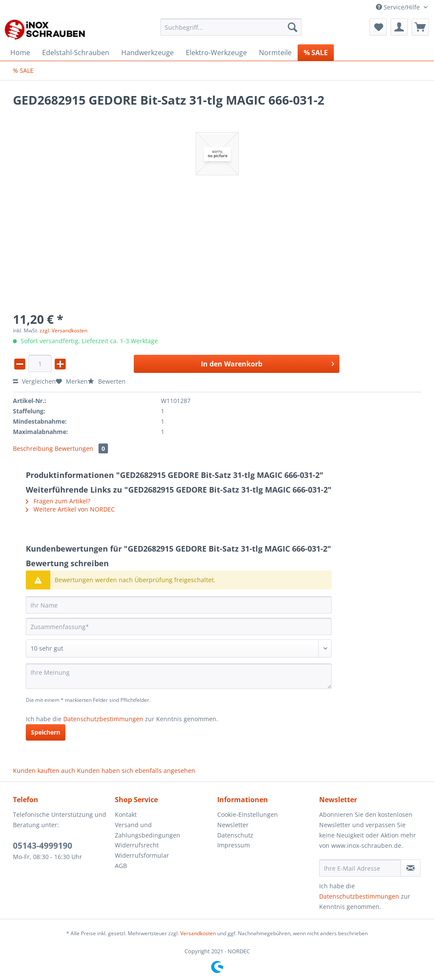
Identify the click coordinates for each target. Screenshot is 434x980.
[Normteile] (275, 53)
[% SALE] (316, 53)
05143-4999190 (43, 846)
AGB (121, 866)
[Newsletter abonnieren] (411, 868)
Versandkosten (198, 933)
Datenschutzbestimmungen (103, 719)
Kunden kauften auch (44, 771)
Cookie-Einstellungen (248, 814)
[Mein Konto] (399, 27)
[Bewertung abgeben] (179, 648)
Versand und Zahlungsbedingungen (148, 830)
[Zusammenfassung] (179, 626)
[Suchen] (292, 27)
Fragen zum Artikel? (58, 501)
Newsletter (233, 825)
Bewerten (107, 381)
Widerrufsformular (142, 855)
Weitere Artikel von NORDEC (70, 509)
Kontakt (126, 814)
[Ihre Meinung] (179, 676)
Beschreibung (33, 448)
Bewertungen (81, 448)
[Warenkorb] (420, 27)
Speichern (46, 732)
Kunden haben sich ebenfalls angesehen (136, 771)
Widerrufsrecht (137, 845)
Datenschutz (235, 835)
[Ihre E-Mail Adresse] (360, 868)
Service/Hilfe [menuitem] (399, 7)
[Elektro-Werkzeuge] (216, 53)
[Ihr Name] (179, 605)
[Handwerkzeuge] (148, 53)
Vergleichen (34, 381)
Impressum (234, 845)
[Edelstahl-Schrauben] (76, 53)
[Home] (20, 53)
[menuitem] (231, 31)
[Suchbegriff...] (231, 27)
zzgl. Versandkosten (63, 330)
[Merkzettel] (378, 27)
